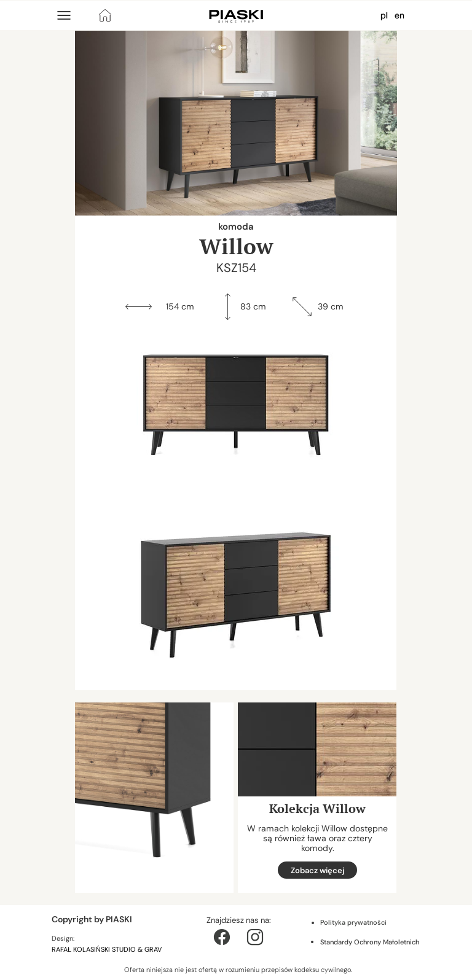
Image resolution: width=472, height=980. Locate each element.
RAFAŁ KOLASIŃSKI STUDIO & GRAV (108, 949)
